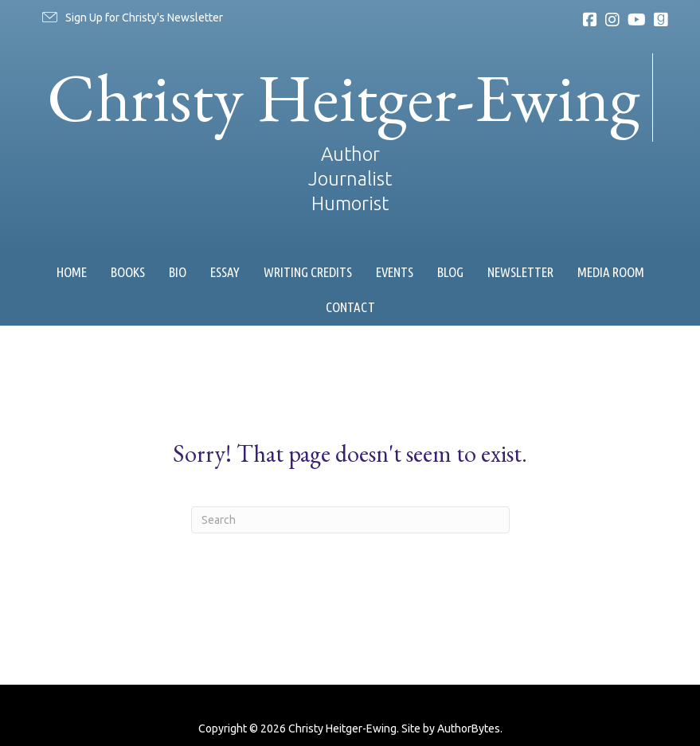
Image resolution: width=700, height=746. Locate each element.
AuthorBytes (469, 728)
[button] (131, 18)
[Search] (350, 520)
